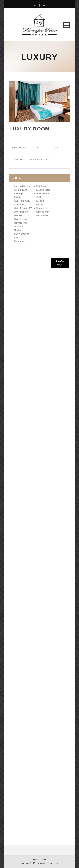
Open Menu (66, 25)
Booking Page (60, 263)
